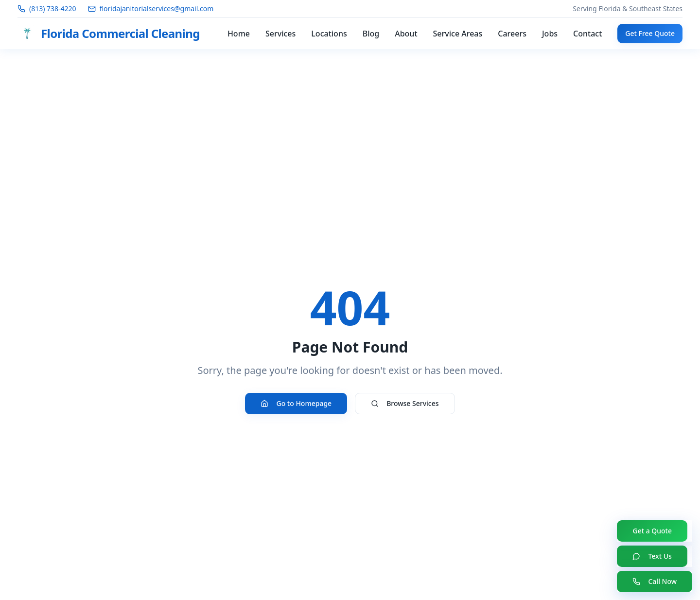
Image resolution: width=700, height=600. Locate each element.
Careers (512, 34)
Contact (587, 34)
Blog (371, 34)
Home (239, 34)
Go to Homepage (296, 403)
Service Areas (458, 34)
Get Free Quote (650, 33)
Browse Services (405, 403)
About (406, 34)
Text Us (652, 556)
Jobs (550, 34)
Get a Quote (652, 531)
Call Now (655, 581)
